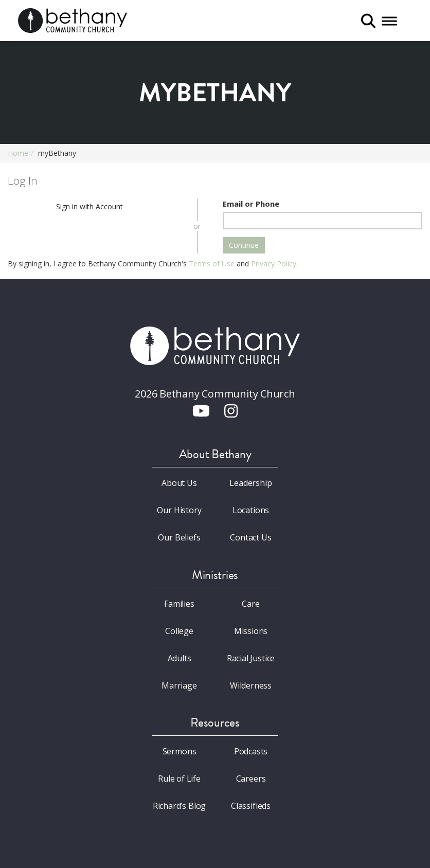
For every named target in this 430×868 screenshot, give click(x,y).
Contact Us (250, 537)
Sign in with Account (89, 206)
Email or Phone (251, 204)
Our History (179, 510)
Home (18, 153)
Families (179, 604)
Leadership (250, 483)
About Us (179, 483)
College (179, 631)
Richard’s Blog (180, 806)
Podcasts (251, 751)
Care (250, 604)
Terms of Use (212, 264)
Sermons (180, 751)
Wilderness (251, 685)
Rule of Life (179, 779)
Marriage (179, 685)
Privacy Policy (274, 264)
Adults (180, 658)
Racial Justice (251, 658)
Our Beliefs (179, 537)
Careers (251, 779)
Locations (251, 510)
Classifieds (251, 806)
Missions (251, 631)
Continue (244, 245)
